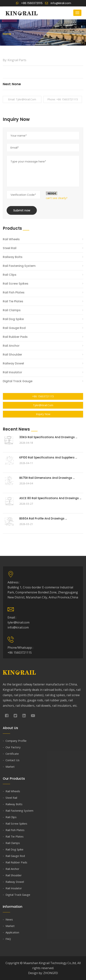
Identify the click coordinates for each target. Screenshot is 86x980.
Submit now (22, 210)
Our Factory (13, 747)
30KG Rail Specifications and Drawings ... (48, 437)
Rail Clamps (12, 310)
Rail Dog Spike (13, 319)
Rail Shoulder (12, 355)
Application (12, 932)
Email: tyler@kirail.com (22, 99)
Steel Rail (10, 248)
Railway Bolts (13, 257)
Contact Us (13, 760)
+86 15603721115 (29, 3)
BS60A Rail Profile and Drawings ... (43, 518)
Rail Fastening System (19, 266)
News (9, 919)
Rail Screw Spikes (16, 284)
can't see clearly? (57, 198)
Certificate (12, 754)
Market (10, 767)
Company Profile (16, 741)
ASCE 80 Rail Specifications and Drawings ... (50, 498)
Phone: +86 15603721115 (63, 99)
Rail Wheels (11, 239)
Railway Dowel (13, 363)
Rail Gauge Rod (14, 328)
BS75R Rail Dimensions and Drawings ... (47, 478)
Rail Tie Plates (13, 301)
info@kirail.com (58, 3)
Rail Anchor (11, 346)
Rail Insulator (12, 372)
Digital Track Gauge (18, 381)
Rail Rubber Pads (15, 337)
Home (7, 34)
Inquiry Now (43, 414)
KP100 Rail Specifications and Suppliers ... (48, 457)
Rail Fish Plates (14, 292)
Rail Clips (10, 275)
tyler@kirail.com (43, 405)
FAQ (8, 939)
